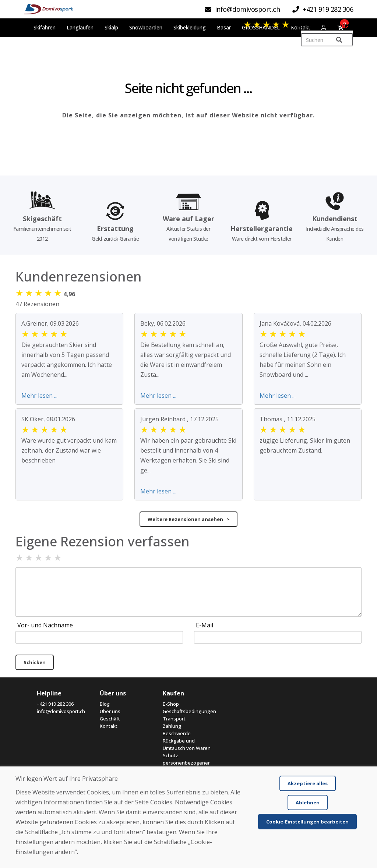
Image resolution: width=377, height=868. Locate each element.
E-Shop (171, 704)
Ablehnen (308, 803)
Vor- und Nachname (45, 625)
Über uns (110, 711)
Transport (174, 719)
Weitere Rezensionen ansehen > (188, 519)
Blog (105, 704)
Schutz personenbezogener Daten (186, 763)
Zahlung (172, 726)
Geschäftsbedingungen (189, 711)
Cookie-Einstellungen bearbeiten (307, 822)
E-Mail (205, 625)
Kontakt (109, 726)
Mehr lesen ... (39, 396)
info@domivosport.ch (61, 711)
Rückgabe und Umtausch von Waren (187, 744)
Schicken (35, 662)
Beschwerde (177, 733)
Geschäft (110, 719)
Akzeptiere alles (308, 783)
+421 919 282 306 (55, 704)
